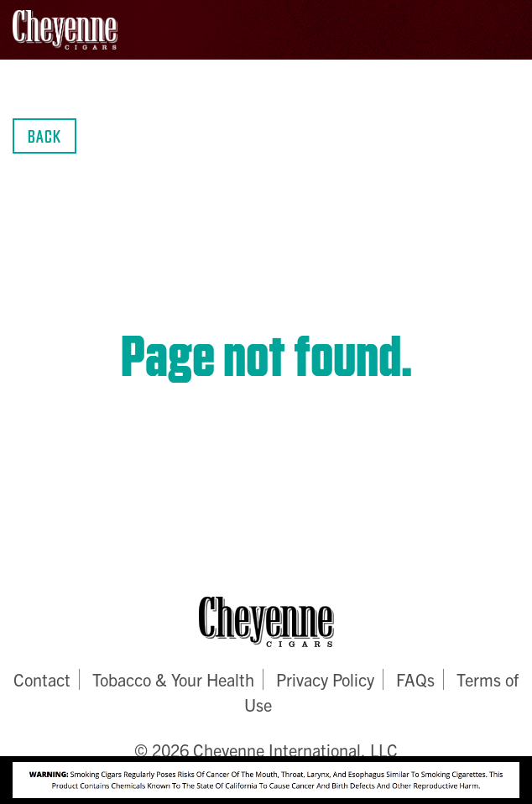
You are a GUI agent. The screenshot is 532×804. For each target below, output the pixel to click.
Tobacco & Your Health (173, 679)
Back (44, 136)
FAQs (415, 679)
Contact (42, 679)
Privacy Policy (325, 679)
